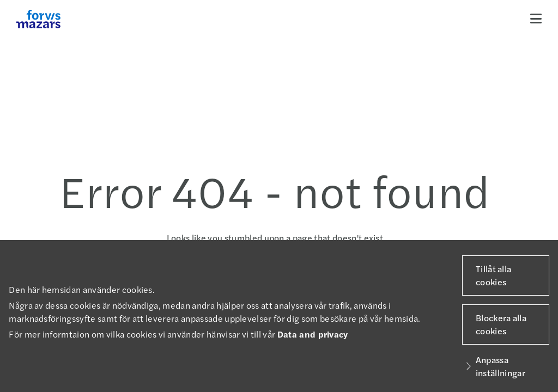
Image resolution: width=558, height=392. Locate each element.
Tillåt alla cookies (494, 275)
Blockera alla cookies (501, 324)
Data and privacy (313, 334)
